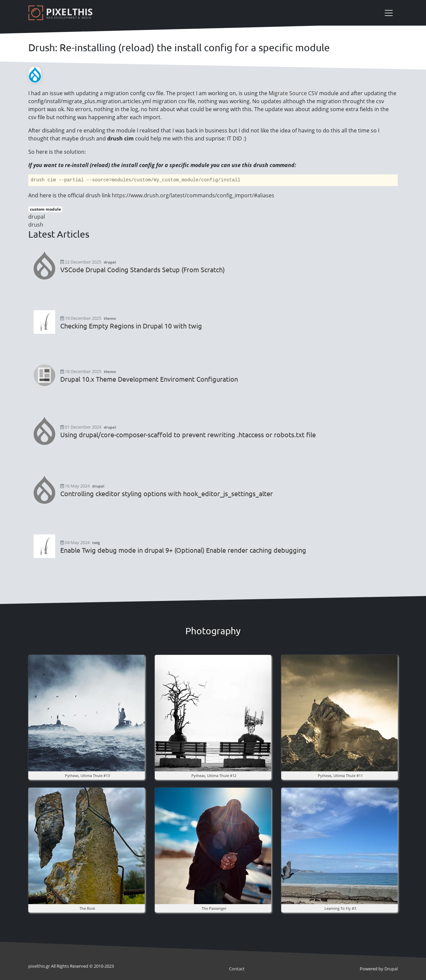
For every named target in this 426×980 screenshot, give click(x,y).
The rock (87, 908)
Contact (237, 969)
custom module (45, 209)
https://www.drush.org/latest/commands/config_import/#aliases (193, 195)
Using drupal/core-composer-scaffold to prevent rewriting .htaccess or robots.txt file (188, 435)
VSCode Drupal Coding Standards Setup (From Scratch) (142, 270)
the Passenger (214, 908)
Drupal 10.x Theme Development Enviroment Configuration (149, 379)
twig (96, 543)
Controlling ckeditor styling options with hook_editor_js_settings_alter (167, 493)
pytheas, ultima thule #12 (214, 776)
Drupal (391, 969)
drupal (37, 217)
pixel (37, 966)
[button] (87, 712)
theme (110, 318)
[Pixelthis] (62, 13)
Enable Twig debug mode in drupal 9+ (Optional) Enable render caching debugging (183, 550)
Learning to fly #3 (340, 908)
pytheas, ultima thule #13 (87, 776)
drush (36, 225)
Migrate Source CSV (293, 93)
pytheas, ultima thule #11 (340, 776)
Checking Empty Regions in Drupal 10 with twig (131, 326)
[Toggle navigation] (389, 13)
